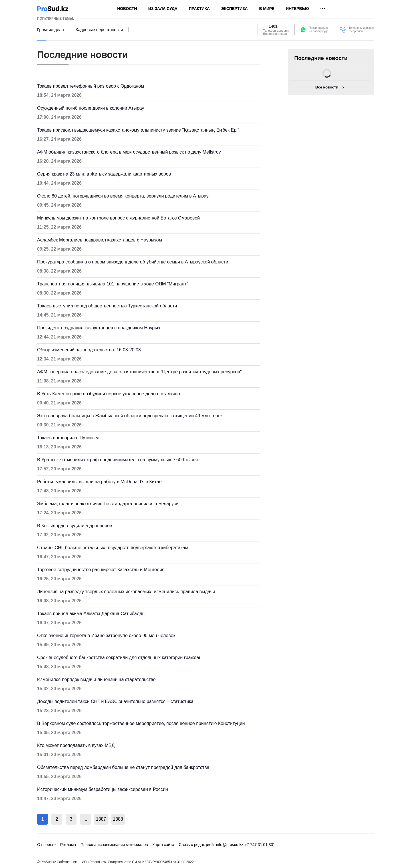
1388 (118, 819)
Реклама (68, 845)
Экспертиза (234, 9)
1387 (101, 819)
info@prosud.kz (230, 845)
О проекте (46, 845)
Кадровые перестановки (99, 30)
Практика (199, 9)
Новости (127, 9)
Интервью (298, 9)
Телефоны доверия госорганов (361, 30)
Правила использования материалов (114, 845)
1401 (273, 26)
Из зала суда (163, 9)
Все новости (327, 87)
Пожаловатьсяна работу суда (319, 30)
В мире (267, 9)
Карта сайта (163, 845)
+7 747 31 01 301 (260, 845)
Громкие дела (51, 30)
